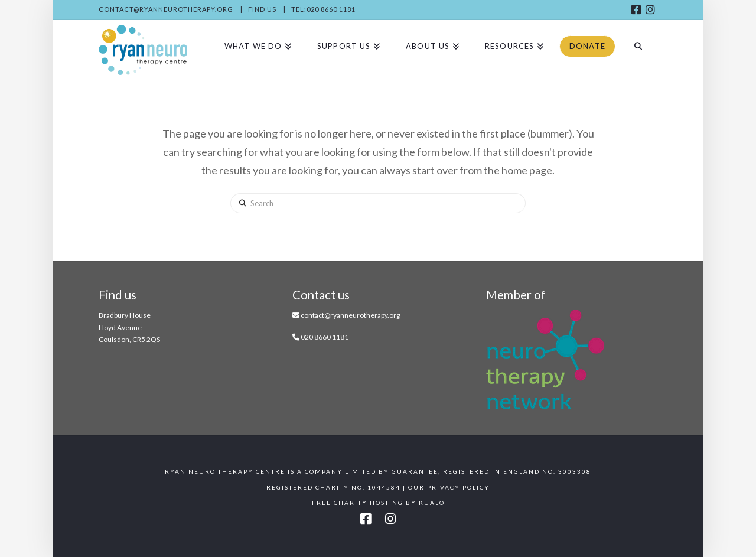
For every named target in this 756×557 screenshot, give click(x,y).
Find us (262, 9)
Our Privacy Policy (449, 487)
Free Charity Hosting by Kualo (378, 503)
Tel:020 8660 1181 (323, 9)
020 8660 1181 (325, 337)
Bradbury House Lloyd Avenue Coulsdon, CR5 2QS (129, 327)
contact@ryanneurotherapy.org (166, 9)
